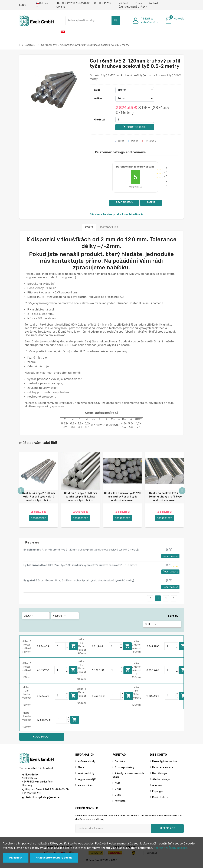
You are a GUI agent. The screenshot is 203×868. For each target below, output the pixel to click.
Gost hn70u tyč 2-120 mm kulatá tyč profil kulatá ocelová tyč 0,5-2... (81, 497)
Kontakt (154, 3)
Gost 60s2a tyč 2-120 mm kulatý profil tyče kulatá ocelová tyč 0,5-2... (38, 497)
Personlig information (165, 764)
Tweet (133, 141)
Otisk (118, 797)
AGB (117, 785)
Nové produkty (86, 776)
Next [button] (182, 492)
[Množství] (135, 120)
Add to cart (74, 648)
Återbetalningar (161, 782)
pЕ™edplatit (167, 831)
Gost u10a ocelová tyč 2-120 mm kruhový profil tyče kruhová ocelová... (122, 497)
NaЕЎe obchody (86, 764)
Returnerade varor (163, 770)
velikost (99, 99)
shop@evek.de (51, 800)
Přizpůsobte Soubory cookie (54, 858)
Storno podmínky (125, 770)
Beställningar (160, 776)
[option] (39, 491)
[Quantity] (60, 648)
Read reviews (124, 203)
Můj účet (124, 3)
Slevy (81, 770)
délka (97, 90)
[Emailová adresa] (113, 831)
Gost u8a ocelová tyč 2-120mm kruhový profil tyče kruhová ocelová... (165, 497)
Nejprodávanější (87, 782)
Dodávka (120, 764)
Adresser (157, 788)
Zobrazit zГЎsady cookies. (171, 848)
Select (151, 626)
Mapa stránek (85, 788)
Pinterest (149, 141)
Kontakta (120, 803)
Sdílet (120, 141)
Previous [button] (21, 492)
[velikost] (135, 99)
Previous (150, 601)
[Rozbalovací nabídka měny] (24, 5)
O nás (139, 3)
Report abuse (170, 559)
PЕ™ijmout (16, 858)
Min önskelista (160, 800)
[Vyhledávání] (93, 21)
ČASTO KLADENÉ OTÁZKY (133, 7)
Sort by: (173, 618)
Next (174, 601)
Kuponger (158, 794)
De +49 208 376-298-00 (74, 3)
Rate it (151, 203)
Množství (99, 120)
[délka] (135, 90)
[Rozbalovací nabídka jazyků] (42, 5)
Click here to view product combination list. (118, 214)
